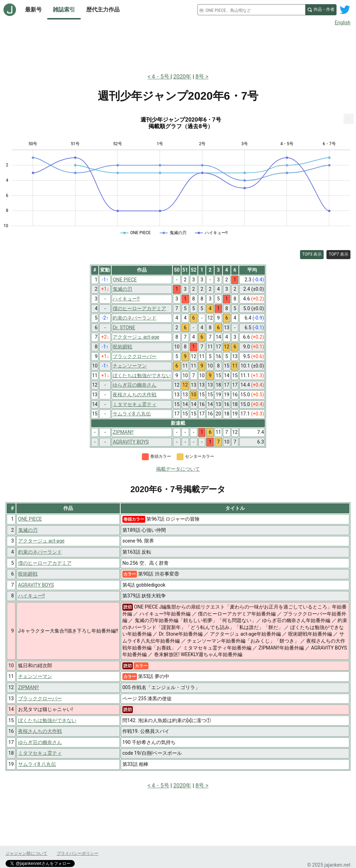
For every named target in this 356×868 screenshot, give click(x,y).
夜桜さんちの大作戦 (40, 731)
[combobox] (251, 10)
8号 (200, 77)
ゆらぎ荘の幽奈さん (40, 742)
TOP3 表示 (312, 254)
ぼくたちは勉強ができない (47, 720)
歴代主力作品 (103, 10)
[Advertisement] (178, 48)
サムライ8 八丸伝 (37, 764)
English (343, 23)
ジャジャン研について (26, 853)
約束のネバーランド (40, 552)
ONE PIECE (30, 519)
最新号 (33, 10)
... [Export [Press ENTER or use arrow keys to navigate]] (349, 117)
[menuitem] (349, 119)
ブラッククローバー (40, 698)
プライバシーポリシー (78, 853)
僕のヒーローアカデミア (45, 563)
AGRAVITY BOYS (36, 585)
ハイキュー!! (31, 596)
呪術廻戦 (28, 574)
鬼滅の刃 (28, 530)
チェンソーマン (35, 676)
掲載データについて (178, 469)
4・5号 (161, 77)
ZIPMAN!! (29, 687)
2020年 (182, 77)
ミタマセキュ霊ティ (40, 753)
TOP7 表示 (338, 254)
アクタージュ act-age (41, 541)
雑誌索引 (64, 10)
